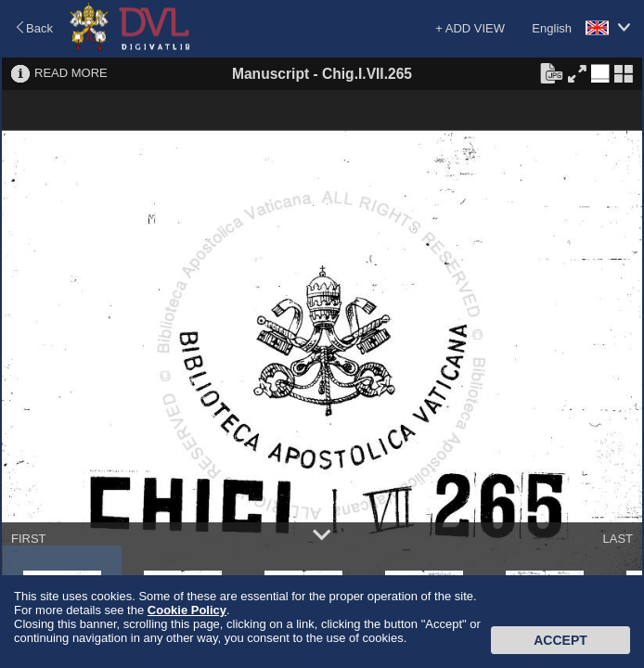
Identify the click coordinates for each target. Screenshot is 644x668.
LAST (618, 539)
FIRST (29, 539)
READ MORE (71, 73)
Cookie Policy (187, 610)
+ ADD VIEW (470, 28)
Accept (560, 640)
